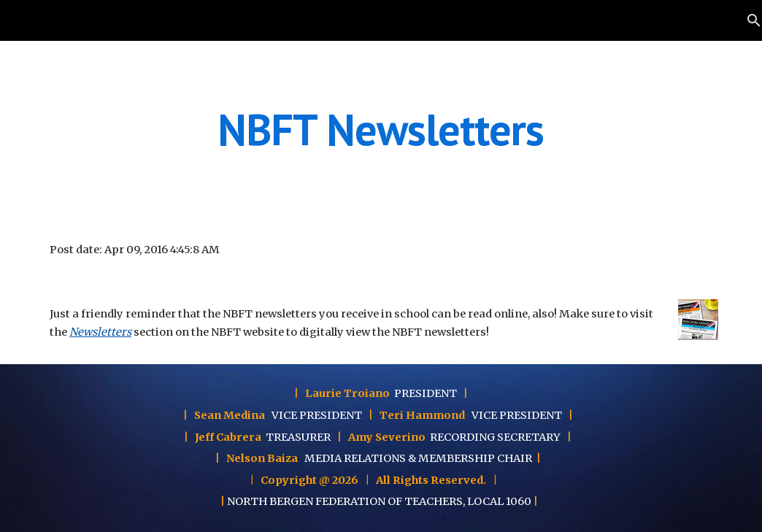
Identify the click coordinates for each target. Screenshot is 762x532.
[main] (381, 129)
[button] (744, 20)
